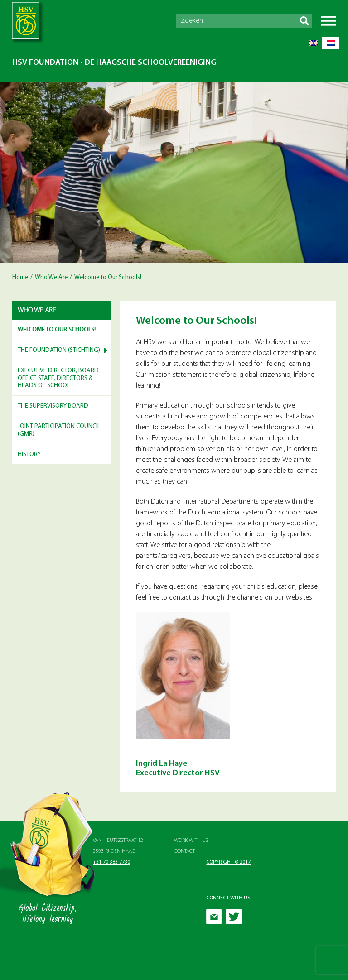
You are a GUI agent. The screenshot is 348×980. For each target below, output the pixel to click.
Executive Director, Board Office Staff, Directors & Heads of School (58, 378)
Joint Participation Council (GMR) (59, 430)
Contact (184, 851)
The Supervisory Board (53, 406)
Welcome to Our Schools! (57, 330)
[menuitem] (314, 43)
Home (20, 277)
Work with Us (191, 841)
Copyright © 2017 (228, 862)
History (29, 454)
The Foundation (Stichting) (59, 350)
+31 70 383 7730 (111, 862)
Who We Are (51, 277)
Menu (329, 21)
